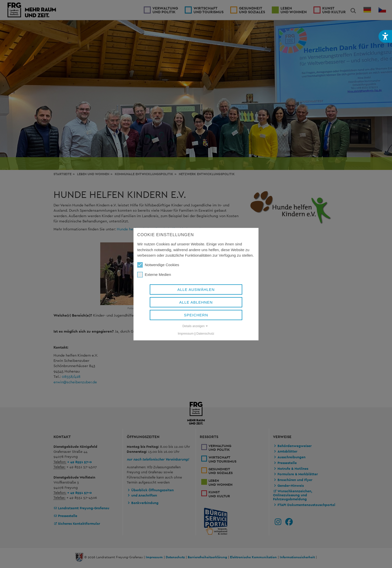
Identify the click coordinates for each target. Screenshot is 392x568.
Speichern (196, 315)
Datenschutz (205, 333)
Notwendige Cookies (158, 265)
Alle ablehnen (196, 302)
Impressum (186, 333)
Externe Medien (154, 275)
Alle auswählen (196, 289)
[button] (385, 36)
